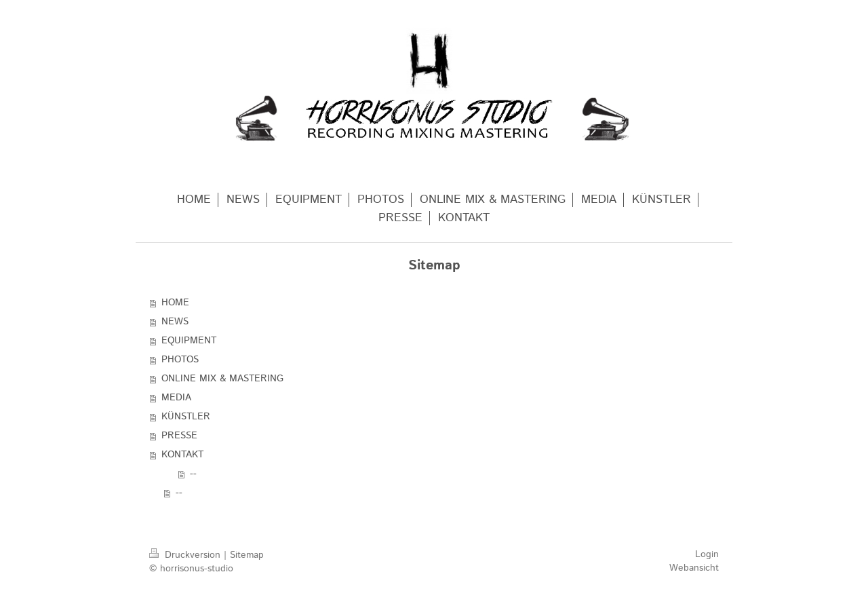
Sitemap (247, 555)
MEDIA (176, 398)
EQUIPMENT (189, 341)
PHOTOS (180, 360)
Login (707, 554)
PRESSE (179, 436)
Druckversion (186, 555)
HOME (175, 303)
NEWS (175, 322)
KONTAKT (182, 455)
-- (193, 474)
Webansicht (694, 568)
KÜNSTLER (186, 417)
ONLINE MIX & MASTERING (222, 379)
